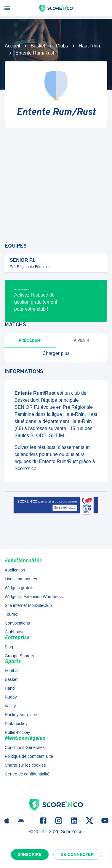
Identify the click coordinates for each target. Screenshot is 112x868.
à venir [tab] (81, 340)
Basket (38, 46)
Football (12, 671)
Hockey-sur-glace (21, 715)
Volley (10, 706)
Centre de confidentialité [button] (27, 774)
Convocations (17, 623)
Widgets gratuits (20, 588)
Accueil (12, 46)
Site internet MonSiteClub (28, 605)
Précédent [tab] (31, 340)
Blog (9, 647)
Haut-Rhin (89, 46)
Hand (10, 688)
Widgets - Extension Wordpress (34, 597)
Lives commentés (21, 579)
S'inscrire (30, 854)
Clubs (62, 46)
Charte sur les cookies (25, 765)
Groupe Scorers (19, 656)
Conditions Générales (25, 747)
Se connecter (77, 854)
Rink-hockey (16, 724)
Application (15, 570)
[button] (56, 353)
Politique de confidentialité (29, 756)
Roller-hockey (17, 732)
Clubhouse (15, 632)
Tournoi (12, 614)
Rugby (11, 697)
